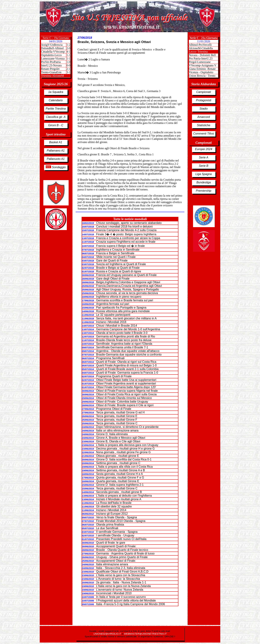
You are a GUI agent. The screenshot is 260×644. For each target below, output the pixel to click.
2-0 (68, 48)
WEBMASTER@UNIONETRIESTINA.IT (145, 634)
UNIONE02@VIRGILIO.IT (108, 634)
